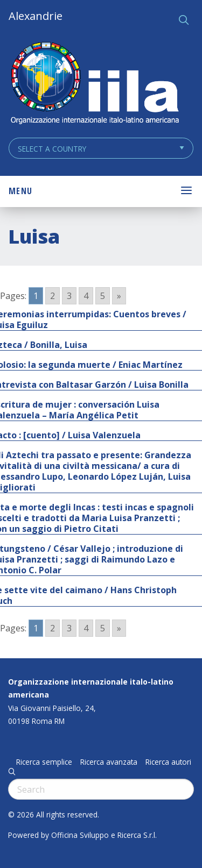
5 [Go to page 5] (103, 296)
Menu (20, 191)
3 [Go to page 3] (69, 296)
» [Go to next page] (119, 296)
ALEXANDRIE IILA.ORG (94, 84)
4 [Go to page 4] (86, 296)
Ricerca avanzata (109, 762)
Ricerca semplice (44, 762)
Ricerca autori (168, 762)
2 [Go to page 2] (53, 296)
